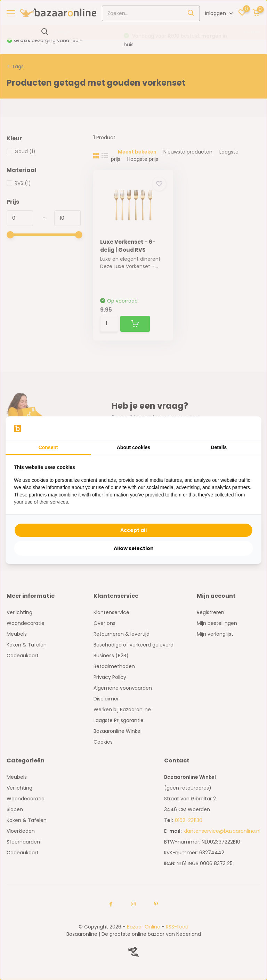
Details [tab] (219, 447)
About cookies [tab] (133, 447)
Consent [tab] (48, 447)
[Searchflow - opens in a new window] (244, 428)
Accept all (133, 530)
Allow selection (134, 548)
